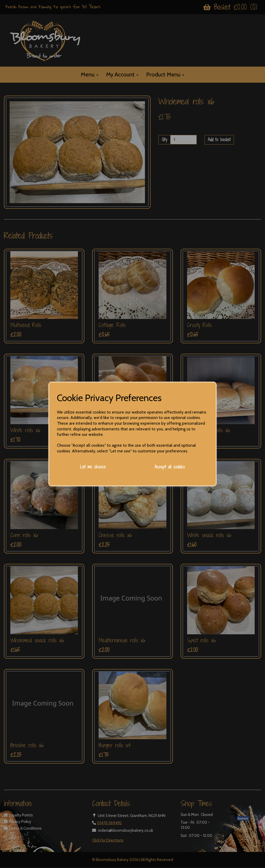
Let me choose (93, 467)
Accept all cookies (170, 467)
